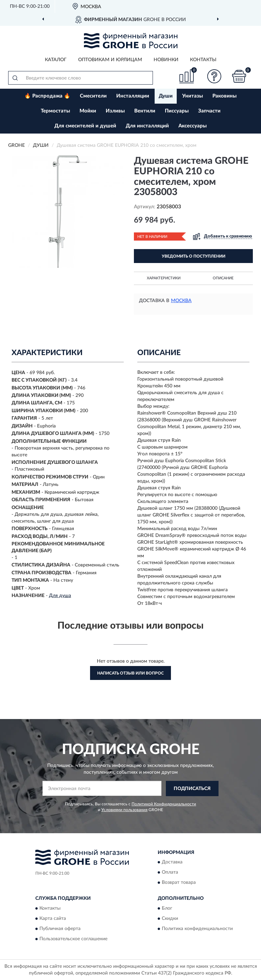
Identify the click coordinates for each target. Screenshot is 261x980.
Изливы (115, 111)
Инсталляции (133, 96)
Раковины (224, 96)
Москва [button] (181, 301)
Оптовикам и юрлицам (110, 60)
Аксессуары (193, 126)
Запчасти (209, 111)
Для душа (60, 596)
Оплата (170, 873)
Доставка (172, 862)
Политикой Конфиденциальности (164, 804)
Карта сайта (53, 918)
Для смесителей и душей (85, 126)
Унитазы (193, 96)
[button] (214, 76)
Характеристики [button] (164, 278)
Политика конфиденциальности (197, 929)
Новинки (166, 60)
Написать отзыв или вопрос (130, 673)
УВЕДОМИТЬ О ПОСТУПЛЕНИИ (194, 256)
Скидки (170, 918)
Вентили (145, 111)
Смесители (93, 96)
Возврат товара (179, 883)
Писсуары (177, 111)
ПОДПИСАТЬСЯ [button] (192, 789)
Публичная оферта (60, 929)
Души (166, 96)
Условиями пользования (124, 810)
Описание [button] (223, 278)
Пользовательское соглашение (73, 939)
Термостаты (55, 111)
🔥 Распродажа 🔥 (47, 96)
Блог (167, 908)
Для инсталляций (147, 126)
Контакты (203, 60)
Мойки (88, 111)
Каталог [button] (56, 60)
